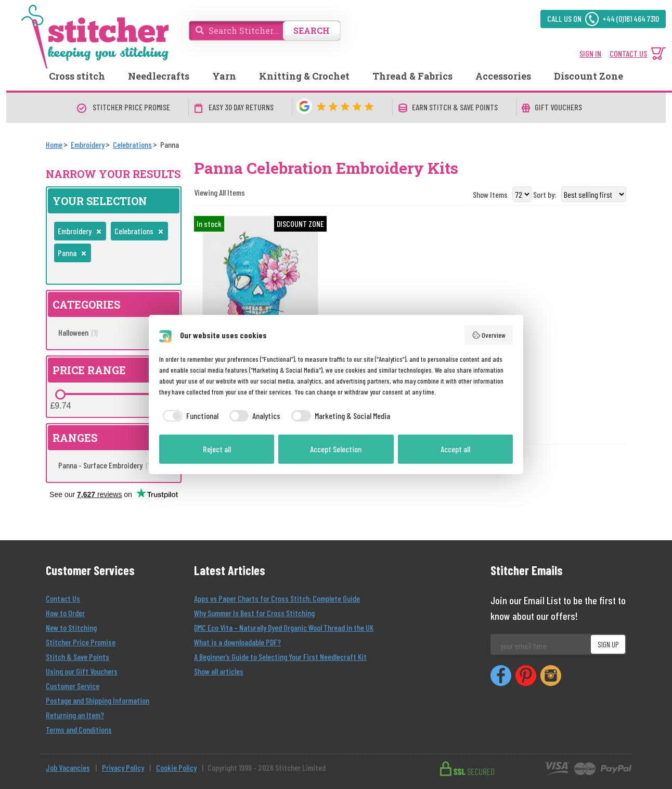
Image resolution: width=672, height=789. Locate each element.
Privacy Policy (123, 767)
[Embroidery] (88, 144)
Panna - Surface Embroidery (105, 465)
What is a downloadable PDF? (237, 642)
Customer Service (73, 686)
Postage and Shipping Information (98, 700)
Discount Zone (589, 76)
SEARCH (312, 30)
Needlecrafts (159, 76)
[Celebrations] (132, 144)
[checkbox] (189, 416)
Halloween (78, 332)
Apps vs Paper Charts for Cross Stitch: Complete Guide (277, 598)
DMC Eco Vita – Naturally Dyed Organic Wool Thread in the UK (284, 627)
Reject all (217, 449)
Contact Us (63, 598)
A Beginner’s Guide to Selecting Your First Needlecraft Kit (280, 657)
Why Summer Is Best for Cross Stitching (254, 613)
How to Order (65, 613)
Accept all (455, 449)
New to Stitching (71, 627)
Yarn (224, 76)
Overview (489, 335)
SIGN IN (590, 53)
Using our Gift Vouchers (82, 671)
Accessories (503, 76)
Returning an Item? (75, 715)
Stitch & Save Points (77, 657)
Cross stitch (77, 76)
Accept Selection (336, 449)
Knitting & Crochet (304, 76)
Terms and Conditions (79, 729)
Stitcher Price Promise (81, 642)
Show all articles (219, 671)
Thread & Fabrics (412, 76)
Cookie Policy (176, 767)
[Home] (54, 144)
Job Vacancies (68, 767)
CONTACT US (628, 53)
